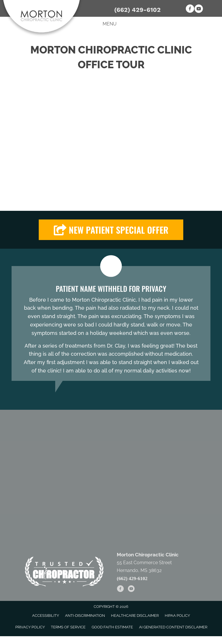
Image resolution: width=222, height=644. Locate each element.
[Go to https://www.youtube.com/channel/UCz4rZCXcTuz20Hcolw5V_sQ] (199, 10)
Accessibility (46, 616)
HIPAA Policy (177, 616)
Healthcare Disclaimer (135, 616)
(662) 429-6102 (137, 10)
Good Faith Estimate (112, 627)
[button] (111, 230)
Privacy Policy (30, 627)
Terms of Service (68, 627)
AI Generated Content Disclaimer (173, 627)
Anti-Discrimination (85, 616)
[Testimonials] (111, 323)
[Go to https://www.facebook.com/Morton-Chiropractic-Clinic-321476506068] (190, 10)
